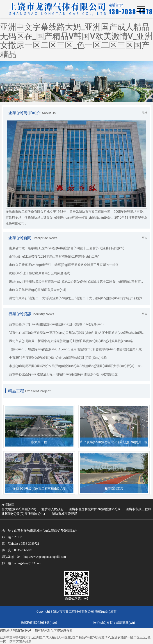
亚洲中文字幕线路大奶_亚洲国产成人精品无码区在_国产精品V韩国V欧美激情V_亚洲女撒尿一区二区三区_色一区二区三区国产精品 (76, 41)
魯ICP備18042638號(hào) (39, 623)
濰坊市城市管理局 (64, 514)
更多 (145, 238)
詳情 (145, 113)
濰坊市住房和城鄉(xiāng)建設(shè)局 (95, 509)
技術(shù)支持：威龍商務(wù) (114, 623)
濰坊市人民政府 (53, 509)
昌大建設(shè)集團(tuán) (19, 509)
